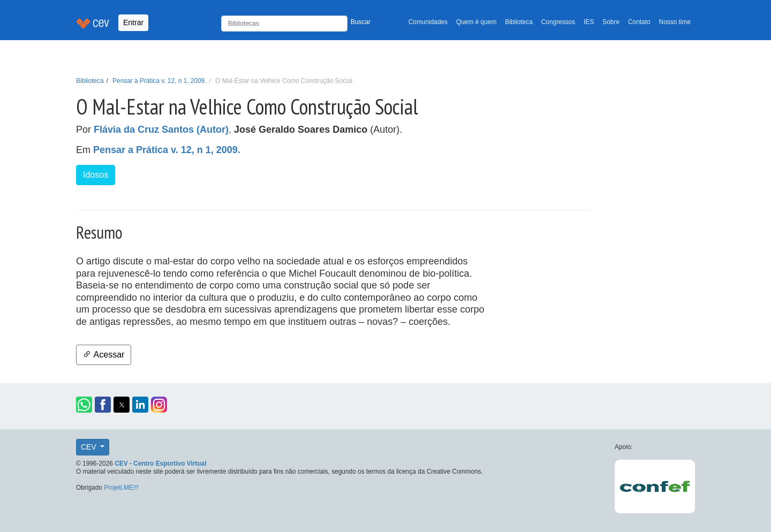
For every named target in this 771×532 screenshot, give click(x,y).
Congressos (558, 22)
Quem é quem (476, 22)
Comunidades (428, 22)
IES (589, 22)
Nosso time (675, 22)
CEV (90, 447)
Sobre (611, 22)
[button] (84, 405)
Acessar (104, 355)
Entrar (133, 22)
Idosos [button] (96, 175)
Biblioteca (519, 22)
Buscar (361, 22)
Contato (639, 22)
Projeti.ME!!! (121, 488)
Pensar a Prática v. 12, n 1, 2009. (159, 81)
